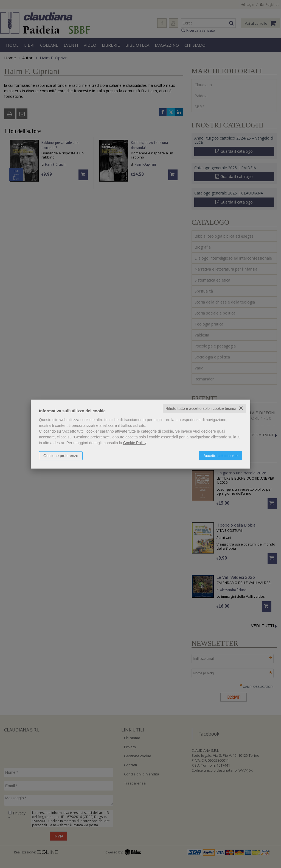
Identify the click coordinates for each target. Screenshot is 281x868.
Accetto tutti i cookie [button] (220, 455)
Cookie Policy (135, 443)
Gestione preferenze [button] (61, 455)
